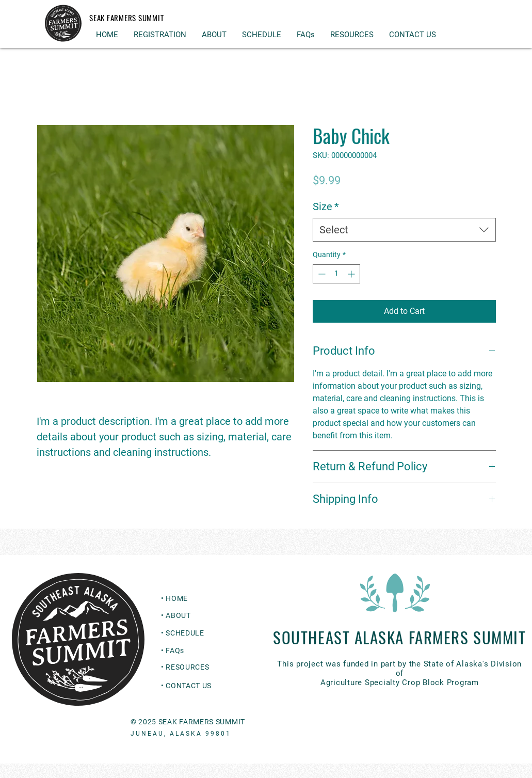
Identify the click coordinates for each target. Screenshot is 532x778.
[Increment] (352, 274)
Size (326, 207)
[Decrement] (321, 274)
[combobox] (404, 230)
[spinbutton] (336, 274)
